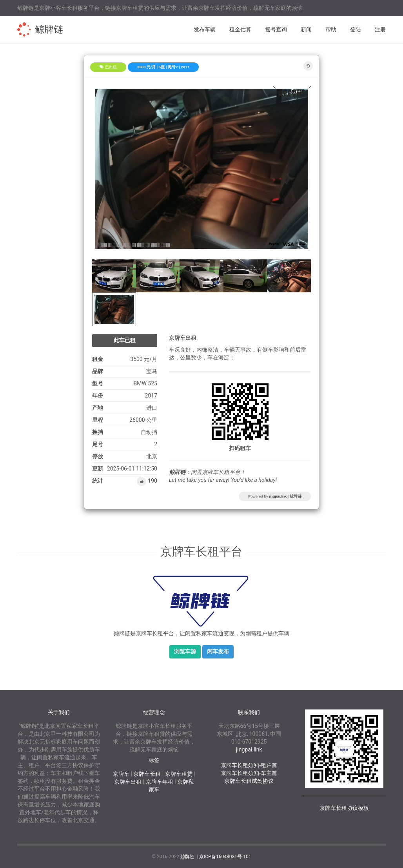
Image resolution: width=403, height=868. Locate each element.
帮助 (331, 29)
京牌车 (121, 774)
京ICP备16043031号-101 (225, 857)
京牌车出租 (128, 782)
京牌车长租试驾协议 (249, 781)
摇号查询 (276, 29)
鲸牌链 (49, 29)
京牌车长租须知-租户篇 (249, 765)
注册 (380, 29)
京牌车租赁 (179, 774)
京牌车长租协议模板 (344, 808)
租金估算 (240, 29)
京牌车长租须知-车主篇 (249, 773)
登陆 (356, 29)
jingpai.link (278, 496)
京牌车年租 (160, 782)
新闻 (306, 29)
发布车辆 (205, 29)
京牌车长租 (147, 774)
